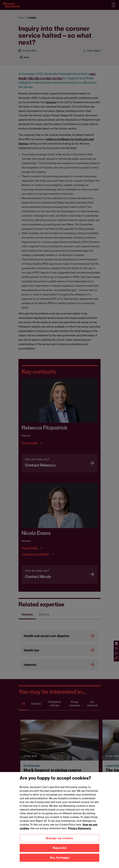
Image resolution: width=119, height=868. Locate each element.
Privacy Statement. (80, 844)
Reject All (59, 863)
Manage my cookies (59, 854)
